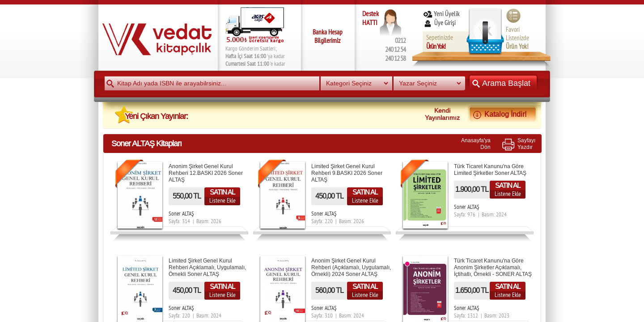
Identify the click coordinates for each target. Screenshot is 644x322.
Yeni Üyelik (441, 14)
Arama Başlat (503, 83)
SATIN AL (222, 192)
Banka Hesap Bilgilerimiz (328, 36)
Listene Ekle (222, 200)
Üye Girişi (440, 23)
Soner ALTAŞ (181, 214)
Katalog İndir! (503, 114)
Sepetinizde (440, 42)
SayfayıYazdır (526, 144)
